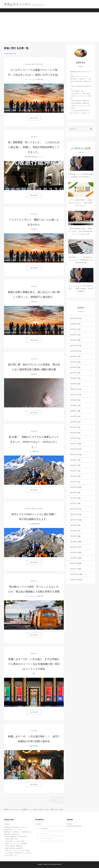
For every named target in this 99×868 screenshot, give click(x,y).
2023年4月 (74, 427)
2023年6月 (74, 416)
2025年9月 (74, 324)
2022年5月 (74, 482)
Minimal (45, 864)
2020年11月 (74, 580)
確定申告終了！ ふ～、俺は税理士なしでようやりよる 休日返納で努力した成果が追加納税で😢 (81, 260)
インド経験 (32, 451)
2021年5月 (74, 547)
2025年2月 (74, 340)
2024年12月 (74, 346)
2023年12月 (74, 389)
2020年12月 (74, 574)
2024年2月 (74, 378)
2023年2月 (74, 438)
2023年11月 (74, 395)
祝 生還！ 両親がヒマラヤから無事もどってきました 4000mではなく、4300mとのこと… (34, 442)
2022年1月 (74, 504)
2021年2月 (74, 563)
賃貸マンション (39, 157)
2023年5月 (74, 422)
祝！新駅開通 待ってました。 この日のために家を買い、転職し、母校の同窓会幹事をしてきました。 (34, 147)
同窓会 (29, 157)
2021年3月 (74, 558)
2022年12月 (74, 449)
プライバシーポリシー (46, 839)
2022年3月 (74, 493)
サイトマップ (44, 834)
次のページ (57, 800)
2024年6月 (74, 357)
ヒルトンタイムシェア (31, 79)
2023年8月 (74, 406)
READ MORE (34, 118)
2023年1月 (74, 444)
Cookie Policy (44, 829)
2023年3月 (74, 433)
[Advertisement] (49, 27)
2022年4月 (74, 487)
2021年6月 (74, 542)
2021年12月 (74, 509)
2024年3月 (74, 373)
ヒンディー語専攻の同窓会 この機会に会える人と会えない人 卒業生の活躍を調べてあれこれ (81, 203)
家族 (39, 79)
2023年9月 (74, 400)
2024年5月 (74, 362)
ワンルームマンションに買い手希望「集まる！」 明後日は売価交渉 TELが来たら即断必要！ (81, 288)
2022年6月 (74, 476)
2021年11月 (74, 514)
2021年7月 (74, 536)
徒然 (42, 79)
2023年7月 (74, 411)
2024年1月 (74, 384)
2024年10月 (74, 351)
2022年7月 (74, 471)
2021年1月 (74, 569)
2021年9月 (74, 525)
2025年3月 (74, 335)
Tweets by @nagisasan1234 (74, 826)
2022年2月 (74, 498)
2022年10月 (74, 455)
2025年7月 (74, 329)
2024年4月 (74, 367)
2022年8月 (74, 465)
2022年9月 (74, 460)
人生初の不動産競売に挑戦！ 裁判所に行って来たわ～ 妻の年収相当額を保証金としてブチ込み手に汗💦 (81, 231)
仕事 (26, 157)
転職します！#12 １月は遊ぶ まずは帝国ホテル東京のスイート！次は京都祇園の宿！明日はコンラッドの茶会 (34, 664)
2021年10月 (74, 520)
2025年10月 (74, 318)
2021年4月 (74, 553)
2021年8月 (74, 531)
